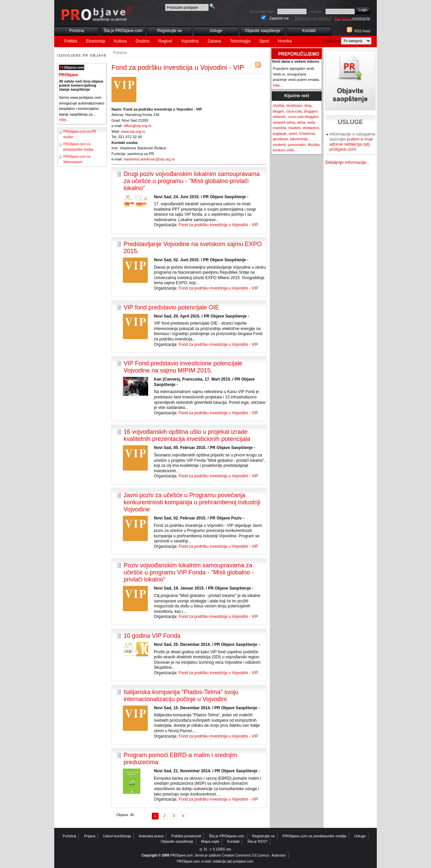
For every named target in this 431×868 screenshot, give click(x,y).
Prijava (90, 836)
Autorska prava (151, 836)
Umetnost (307, 133)
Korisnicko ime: (262, 11)
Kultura (120, 41)
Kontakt (309, 31)
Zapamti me (279, 18)
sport (293, 133)
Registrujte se (170, 31)
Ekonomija (96, 41)
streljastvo (311, 128)
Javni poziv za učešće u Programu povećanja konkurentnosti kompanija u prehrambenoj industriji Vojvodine (192, 502)
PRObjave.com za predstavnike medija (314, 836)
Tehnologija (240, 41)
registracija (352, 18)
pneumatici (297, 145)
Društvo (143, 41)
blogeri (278, 111)
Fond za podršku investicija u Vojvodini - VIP (218, 225)
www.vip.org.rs (133, 131)
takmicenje (299, 139)
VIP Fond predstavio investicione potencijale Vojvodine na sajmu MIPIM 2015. (183, 367)
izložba (278, 106)
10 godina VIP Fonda (152, 636)
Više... (64, 120)
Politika (71, 41)
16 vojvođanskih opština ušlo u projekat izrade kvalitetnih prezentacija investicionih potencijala (187, 435)
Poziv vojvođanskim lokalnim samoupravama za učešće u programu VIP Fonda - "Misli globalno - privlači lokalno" (189, 572)
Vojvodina (190, 41)
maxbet (294, 128)
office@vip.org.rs (138, 126)
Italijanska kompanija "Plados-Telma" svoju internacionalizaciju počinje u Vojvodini (181, 696)
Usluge (216, 31)
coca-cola (294, 111)
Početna (76, 31)
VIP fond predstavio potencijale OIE (171, 307)
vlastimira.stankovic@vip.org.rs (149, 159)
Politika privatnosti (186, 836)
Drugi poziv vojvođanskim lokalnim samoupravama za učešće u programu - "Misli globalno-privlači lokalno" (192, 181)
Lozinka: (316, 11)
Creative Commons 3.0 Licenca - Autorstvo (254, 855)
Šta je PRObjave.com (123, 31)
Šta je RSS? (258, 841)
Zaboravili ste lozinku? (313, 18)
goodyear (280, 139)
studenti (279, 145)
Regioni (165, 41)
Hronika (285, 41)
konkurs (279, 150)
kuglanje (280, 133)
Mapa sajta (210, 841)
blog (308, 106)
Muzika (314, 145)
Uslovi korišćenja (117, 836)
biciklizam (294, 106)
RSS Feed (362, 31)
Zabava (214, 41)
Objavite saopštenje (262, 31)
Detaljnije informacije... (348, 162)
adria (301, 122)
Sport (264, 41)
